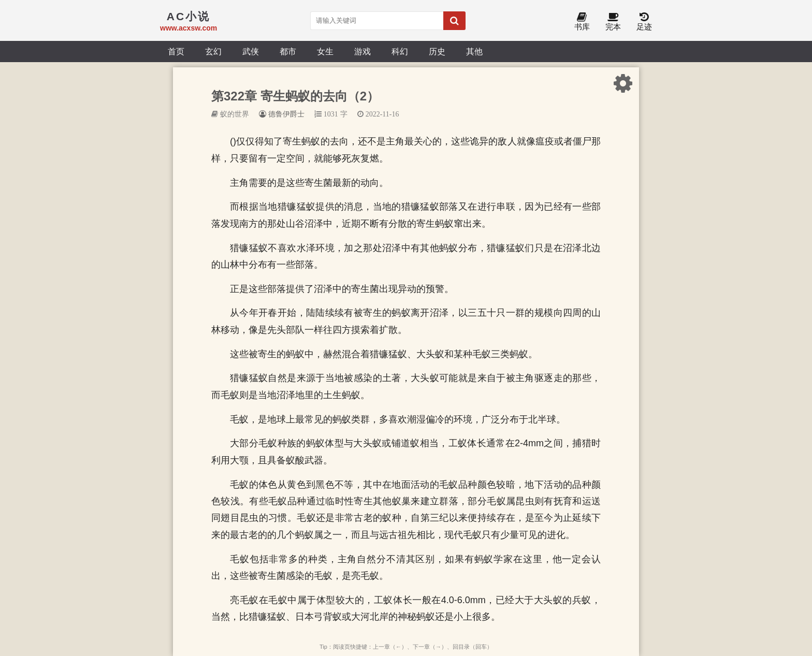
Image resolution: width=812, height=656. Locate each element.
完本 (613, 22)
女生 (325, 51)
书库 (582, 22)
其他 (474, 51)
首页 (176, 51)
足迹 (644, 22)
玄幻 (213, 51)
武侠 (251, 51)
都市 (288, 51)
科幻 (400, 51)
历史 (437, 51)
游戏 (363, 51)
